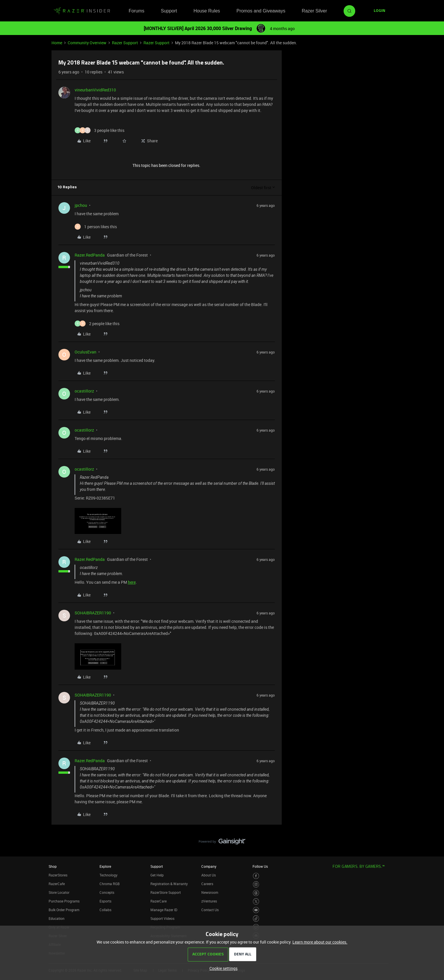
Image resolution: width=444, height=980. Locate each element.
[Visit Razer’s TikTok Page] (256, 919)
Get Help (157, 875)
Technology (108, 875)
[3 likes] (100, 130)
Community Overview (87, 43)
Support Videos (162, 918)
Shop (53, 866)
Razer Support (125, 43)
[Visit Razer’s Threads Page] (256, 893)
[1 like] (96, 227)
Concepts (107, 892)
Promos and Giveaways (261, 11)
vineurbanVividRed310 (95, 90)
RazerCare (159, 901)
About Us (209, 875)
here (132, 582)
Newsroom (210, 892)
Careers (207, 884)
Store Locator (59, 892)
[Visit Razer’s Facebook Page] (256, 876)
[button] (379, 11)
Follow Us (260, 866)
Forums (137, 11)
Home (57, 43)
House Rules (207, 11)
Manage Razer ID (164, 910)
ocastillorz (84, 391)
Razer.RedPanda (90, 255)
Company (209, 866)
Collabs (105, 910)
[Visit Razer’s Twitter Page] (256, 901)
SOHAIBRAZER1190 (93, 613)
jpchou (81, 205)
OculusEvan (85, 352)
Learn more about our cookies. (320, 942)
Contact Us (210, 910)
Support (169, 11)
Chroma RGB (110, 884)
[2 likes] (97, 324)
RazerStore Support (166, 892)
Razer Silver (314, 11)
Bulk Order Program (64, 910)
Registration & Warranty (169, 884)
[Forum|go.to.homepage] (82, 11)
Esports (105, 901)
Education (57, 918)
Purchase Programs (64, 901)
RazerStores (58, 875)
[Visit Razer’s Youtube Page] (256, 910)
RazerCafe (57, 884)
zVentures (209, 901)
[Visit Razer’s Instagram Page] (256, 884)
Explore (105, 866)
